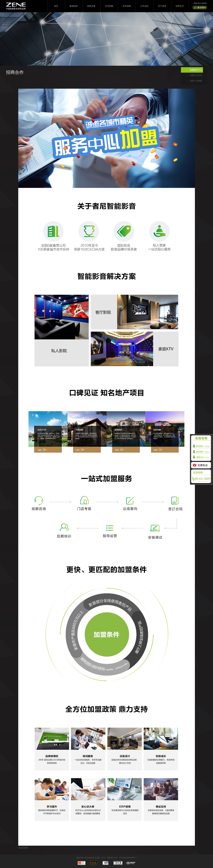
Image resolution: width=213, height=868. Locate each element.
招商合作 (180, 6)
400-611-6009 (200, 3)
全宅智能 (109, 6)
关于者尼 (162, 6)
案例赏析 (74, 6)
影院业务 (91, 6)
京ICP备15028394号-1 (128, 858)
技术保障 (127, 6)
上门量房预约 (200, 7)
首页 (56, 6)
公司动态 (144, 6)
